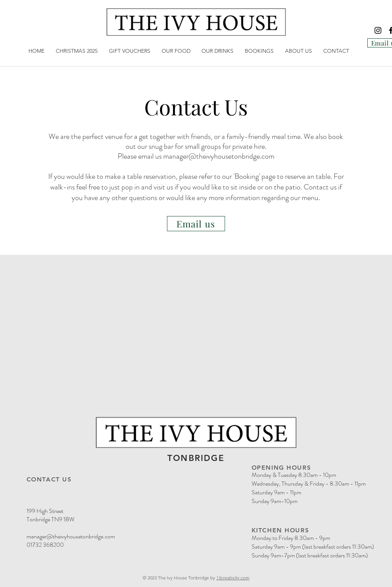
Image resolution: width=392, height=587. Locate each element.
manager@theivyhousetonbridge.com (219, 156)
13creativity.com (233, 578)
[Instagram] (378, 30)
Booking (247, 176)
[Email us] (196, 224)
